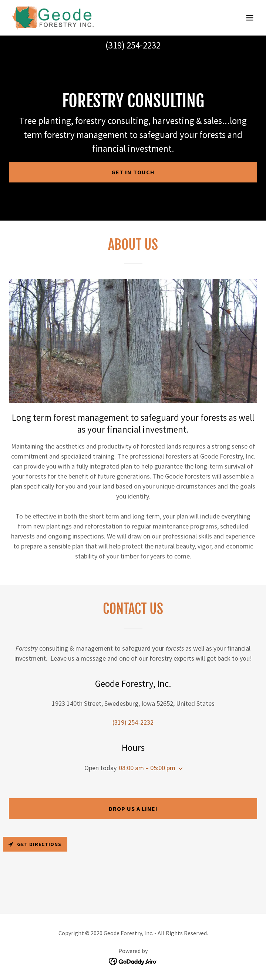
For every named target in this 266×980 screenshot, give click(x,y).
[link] (53, 18)
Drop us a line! (133, 809)
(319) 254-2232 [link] (133, 45)
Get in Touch (133, 172)
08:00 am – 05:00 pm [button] (147, 768)
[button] (250, 18)
